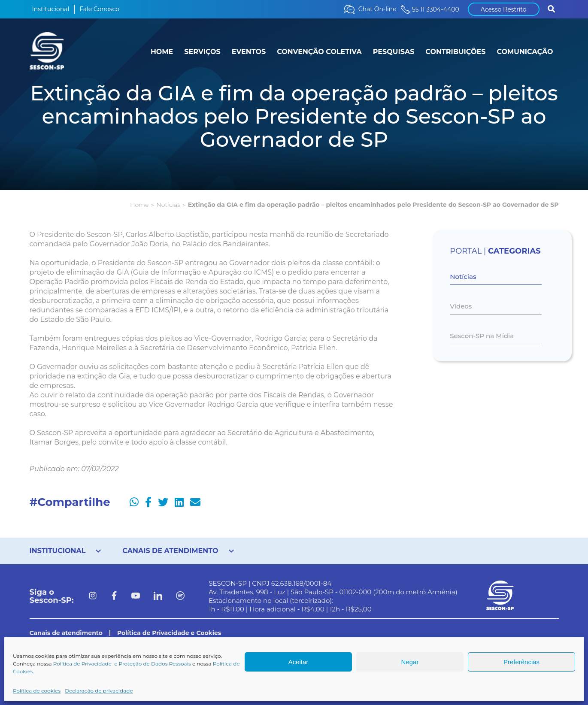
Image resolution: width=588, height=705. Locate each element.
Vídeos (461, 306)
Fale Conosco (99, 9)
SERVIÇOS (202, 52)
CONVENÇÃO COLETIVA (319, 52)
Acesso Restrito (504, 9)
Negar (410, 662)
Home (139, 205)
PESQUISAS (394, 52)
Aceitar (299, 662)
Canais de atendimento (66, 633)
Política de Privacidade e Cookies (169, 633)
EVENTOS (249, 52)
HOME (162, 52)
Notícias (168, 205)
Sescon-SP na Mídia (482, 336)
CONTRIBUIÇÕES (455, 52)
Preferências (521, 662)
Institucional (51, 9)
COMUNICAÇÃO (525, 52)
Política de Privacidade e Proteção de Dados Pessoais (122, 664)
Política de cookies (37, 691)
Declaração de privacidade (99, 691)
